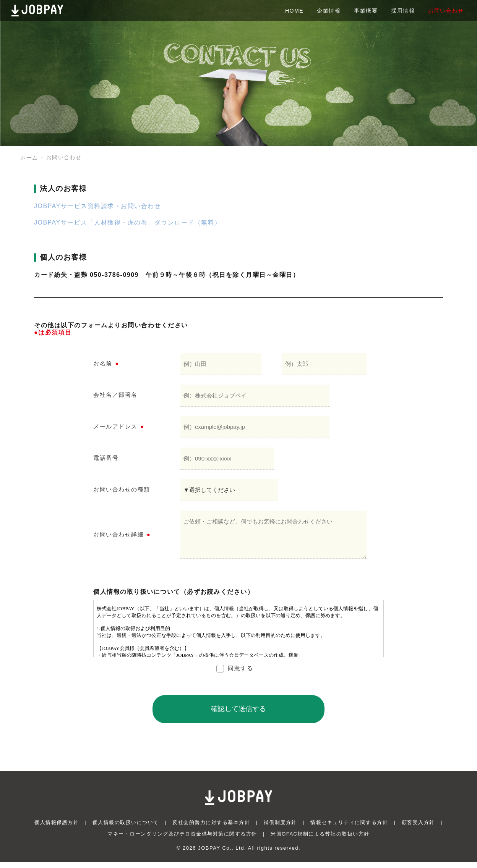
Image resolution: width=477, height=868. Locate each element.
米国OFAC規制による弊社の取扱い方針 (320, 840)
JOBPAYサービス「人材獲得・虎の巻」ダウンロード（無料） (128, 222)
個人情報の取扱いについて (126, 828)
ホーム (29, 158)
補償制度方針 (280, 828)
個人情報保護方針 (57, 828)
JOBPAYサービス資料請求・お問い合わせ (97, 206)
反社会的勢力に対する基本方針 (211, 828)
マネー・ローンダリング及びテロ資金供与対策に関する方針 (182, 840)
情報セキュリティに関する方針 (349, 828)
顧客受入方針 (418, 828)
